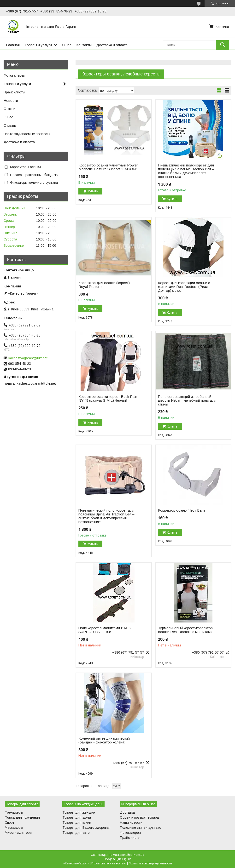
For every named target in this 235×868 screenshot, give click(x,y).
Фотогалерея (14, 75)
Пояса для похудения (22, 817)
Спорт (10, 822)
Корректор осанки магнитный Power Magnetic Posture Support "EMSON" (108, 167)
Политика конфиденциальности (150, 863)
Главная (13, 45)
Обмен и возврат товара (139, 817)
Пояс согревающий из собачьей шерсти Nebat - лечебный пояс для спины (187, 400)
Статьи (9, 109)
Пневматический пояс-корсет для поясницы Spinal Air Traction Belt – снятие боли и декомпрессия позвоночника (186, 171)
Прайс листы (130, 838)
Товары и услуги (38, 45)
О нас (67, 45)
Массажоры (14, 828)
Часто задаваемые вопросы (27, 134)
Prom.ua (138, 855)
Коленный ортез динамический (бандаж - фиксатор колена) (104, 740)
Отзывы (10, 125)
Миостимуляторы (18, 833)
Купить (93, 191)
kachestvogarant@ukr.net (28, 358)
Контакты (84, 45)
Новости (11, 100)
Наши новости (131, 822)
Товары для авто (76, 833)
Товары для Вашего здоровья (86, 828)
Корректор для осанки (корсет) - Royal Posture (105, 285)
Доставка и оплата (112, 45)
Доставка (127, 812)
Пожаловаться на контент (109, 863)
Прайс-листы (14, 92)
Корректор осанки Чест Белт (182, 510)
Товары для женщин (79, 812)
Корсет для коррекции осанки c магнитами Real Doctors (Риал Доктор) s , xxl (184, 287)
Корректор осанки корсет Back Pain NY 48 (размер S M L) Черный (108, 399)
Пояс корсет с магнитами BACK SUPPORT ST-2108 (105, 630)
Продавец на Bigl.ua (117, 859)
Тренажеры (14, 812)
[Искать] (222, 45)
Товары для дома (77, 817)
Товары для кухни (77, 822)
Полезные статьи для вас (140, 828)
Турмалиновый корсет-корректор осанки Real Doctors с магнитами (185, 630)
